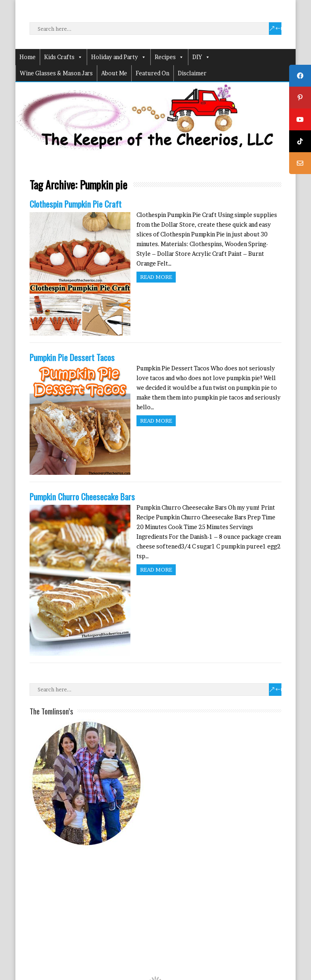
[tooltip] (300, 76)
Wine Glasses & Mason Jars (56, 73)
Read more (156, 277)
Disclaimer (192, 73)
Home (28, 57)
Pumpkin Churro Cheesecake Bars (82, 496)
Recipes (169, 57)
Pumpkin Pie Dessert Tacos (72, 357)
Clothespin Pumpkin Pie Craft (76, 204)
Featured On (152, 73)
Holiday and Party (119, 57)
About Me (114, 73)
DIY (201, 57)
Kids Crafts (63, 57)
